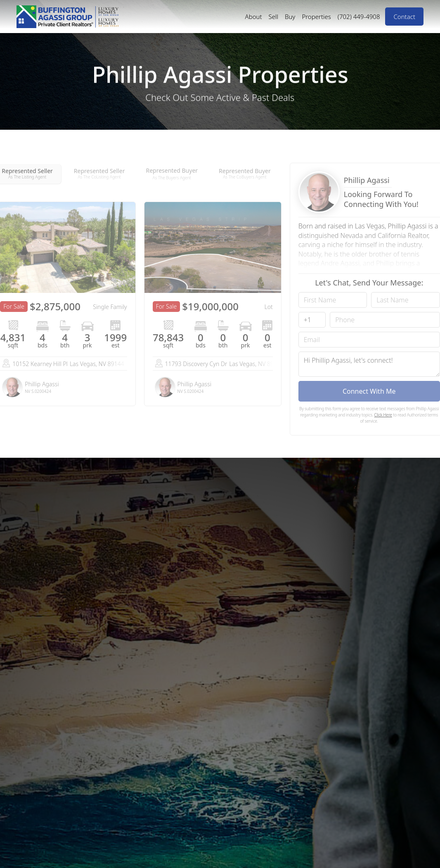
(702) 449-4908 (359, 17)
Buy (290, 17)
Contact (404, 17)
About (254, 17)
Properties (316, 17)
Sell (273, 17)
